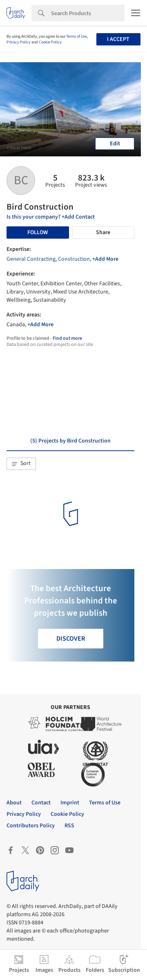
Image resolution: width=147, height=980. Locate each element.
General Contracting (31, 259)
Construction (74, 259)
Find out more (67, 338)
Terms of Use (77, 36)
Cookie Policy (50, 42)
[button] (21, 464)
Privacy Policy (19, 42)
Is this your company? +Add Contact (51, 217)
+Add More (105, 259)
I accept (118, 39)
